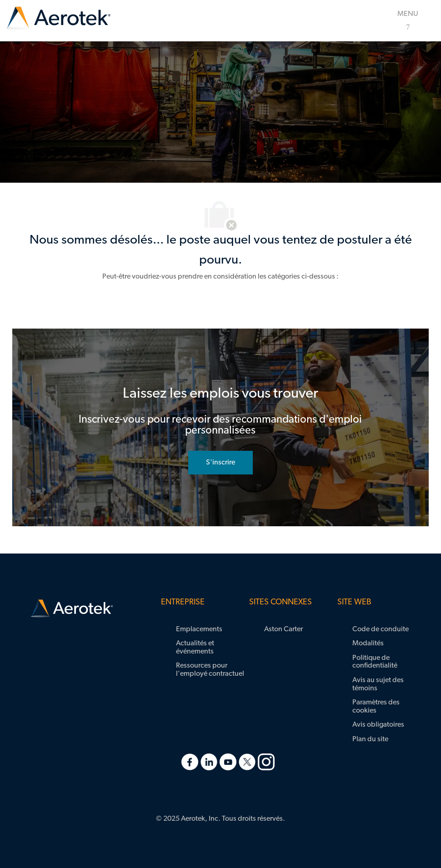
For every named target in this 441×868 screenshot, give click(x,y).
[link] (58, 18)
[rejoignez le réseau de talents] (220, 463)
